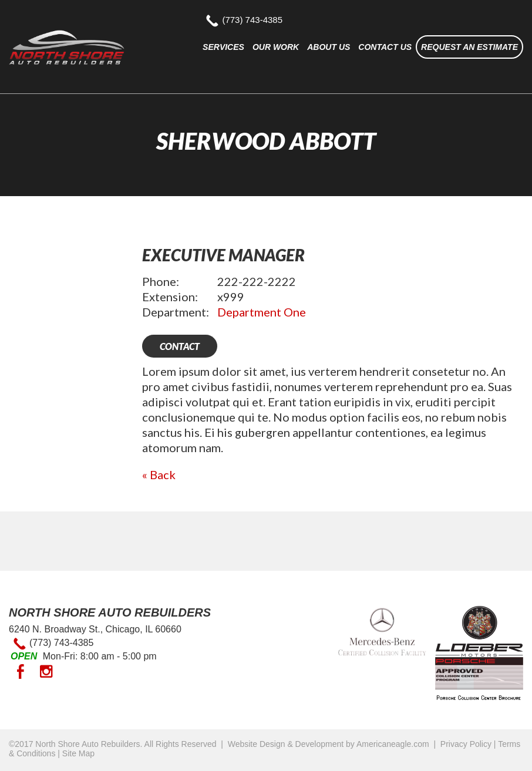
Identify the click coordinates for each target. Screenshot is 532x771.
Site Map (78, 753)
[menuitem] (223, 47)
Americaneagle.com (393, 744)
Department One (262, 312)
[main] (333, 363)
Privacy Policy (466, 744)
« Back (159, 474)
